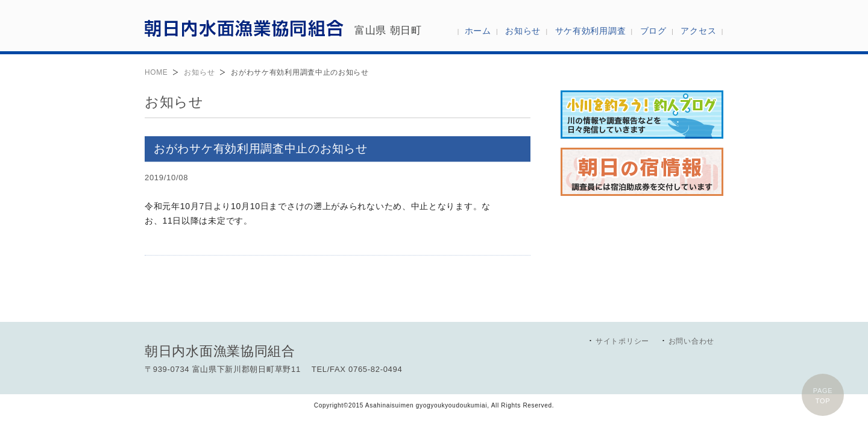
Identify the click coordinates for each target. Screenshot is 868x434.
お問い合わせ (691, 341)
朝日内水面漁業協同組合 (244, 28)
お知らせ (199, 72)
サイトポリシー (622, 341)
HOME (156, 72)
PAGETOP (823, 396)
